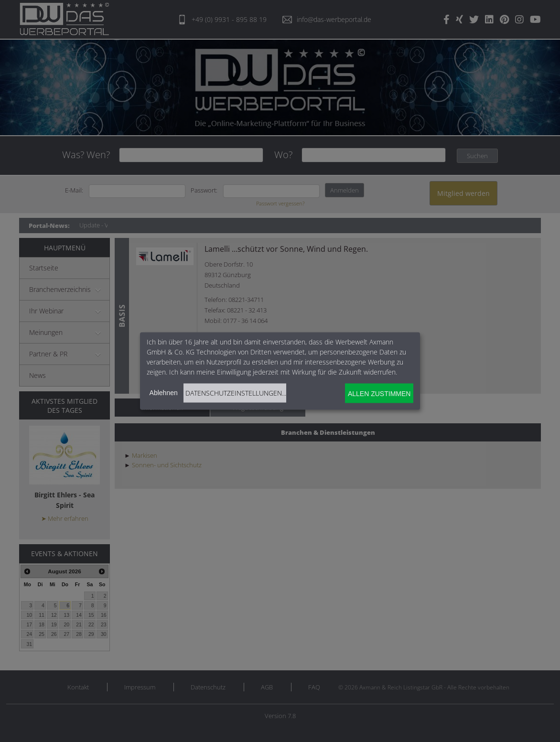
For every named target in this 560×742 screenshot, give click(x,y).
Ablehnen (164, 393)
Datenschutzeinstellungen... (236, 393)
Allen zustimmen (379, 393)
